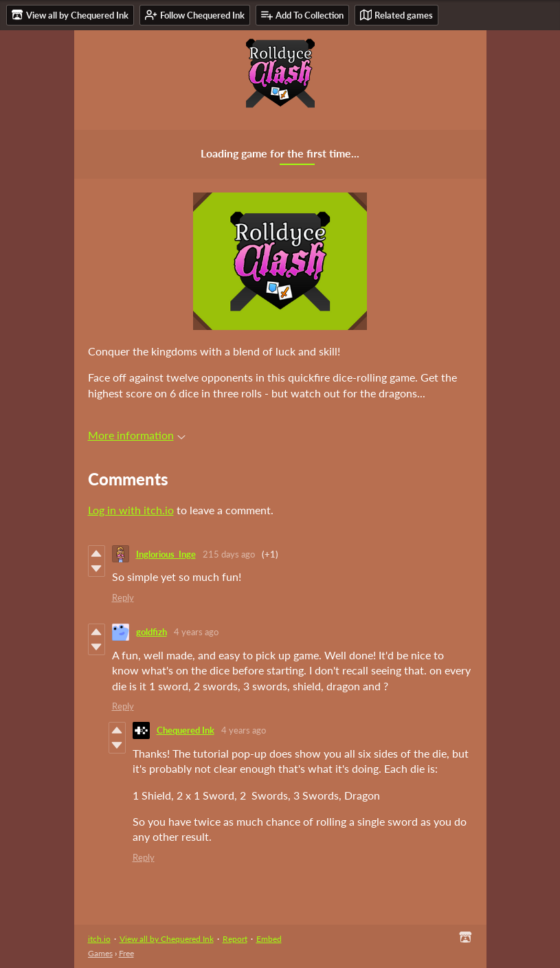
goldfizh (152, 632)
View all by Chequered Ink (167, 939)
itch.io (99, 939)
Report (235, 939)
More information (137, 435)
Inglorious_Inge (166, 554)
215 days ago (229, 554)
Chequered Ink (186, 730)
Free (126, 953)
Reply (123, 597)
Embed (269, 939)
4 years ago (196, 632)
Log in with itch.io (131, 510)
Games (100, 953)
